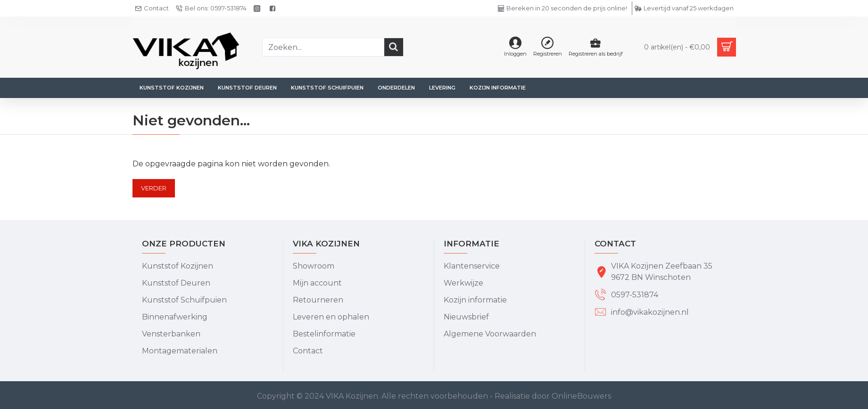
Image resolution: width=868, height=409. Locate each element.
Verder (154, 188)
